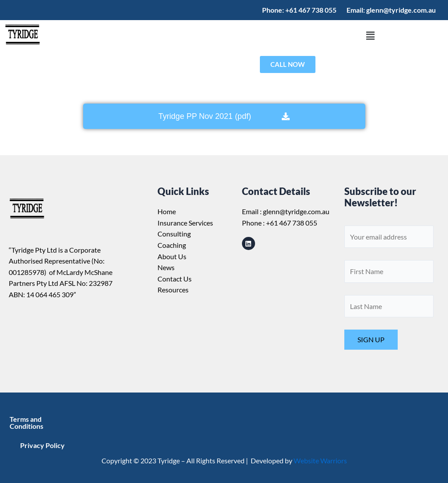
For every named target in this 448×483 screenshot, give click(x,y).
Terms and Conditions (26, 422)
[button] (370, 36)
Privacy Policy (42, 445)
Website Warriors (320, 460)
